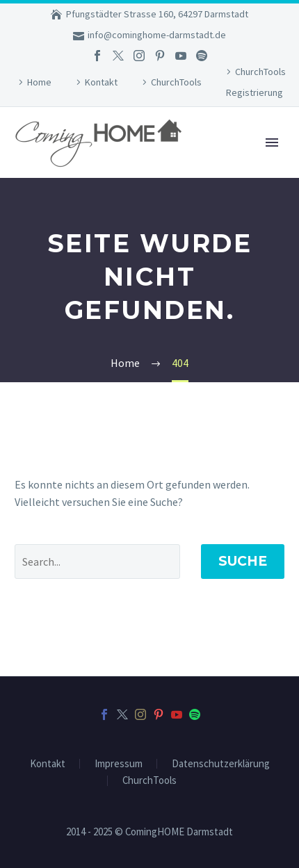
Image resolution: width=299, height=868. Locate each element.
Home (39, 82)
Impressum (119, 764)
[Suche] (97, 562)
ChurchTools (176, 82)
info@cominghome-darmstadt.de (157, 35)
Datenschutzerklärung (221, 764)
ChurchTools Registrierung (256, 82)
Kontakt (101, 82)
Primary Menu (272, 142)
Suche (243, 561)
